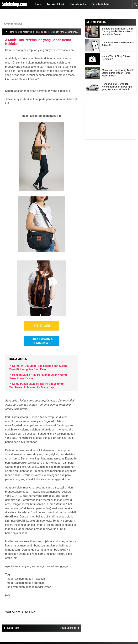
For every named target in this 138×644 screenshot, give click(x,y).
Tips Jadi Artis (100, 4)
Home (37, 4)
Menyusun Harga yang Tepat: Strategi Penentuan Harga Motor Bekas (118, 73)
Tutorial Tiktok (55, 4)
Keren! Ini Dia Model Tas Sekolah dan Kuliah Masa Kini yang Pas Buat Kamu (38, 368)
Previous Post (67, 628)
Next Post (13, 628)
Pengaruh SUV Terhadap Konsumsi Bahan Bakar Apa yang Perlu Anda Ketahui (117, 87)
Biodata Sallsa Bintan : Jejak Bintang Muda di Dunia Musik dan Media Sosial (118, 31)
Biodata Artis (78, 4)
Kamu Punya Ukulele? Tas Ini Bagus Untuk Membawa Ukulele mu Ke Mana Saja (36, 386)
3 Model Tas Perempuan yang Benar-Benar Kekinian (38, 42)
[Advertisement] (110, 118)
